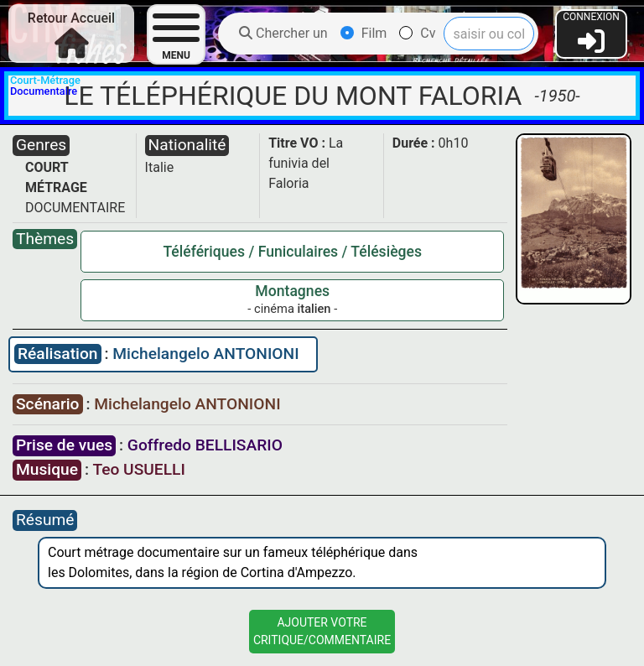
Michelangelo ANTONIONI (205, 354)
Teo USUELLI (138, 469)
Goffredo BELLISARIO (205, 445)
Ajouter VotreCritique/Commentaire (322, 631)
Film (364, 33)
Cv (417, 33)
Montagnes (292, 291)
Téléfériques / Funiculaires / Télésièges (292, 252)
